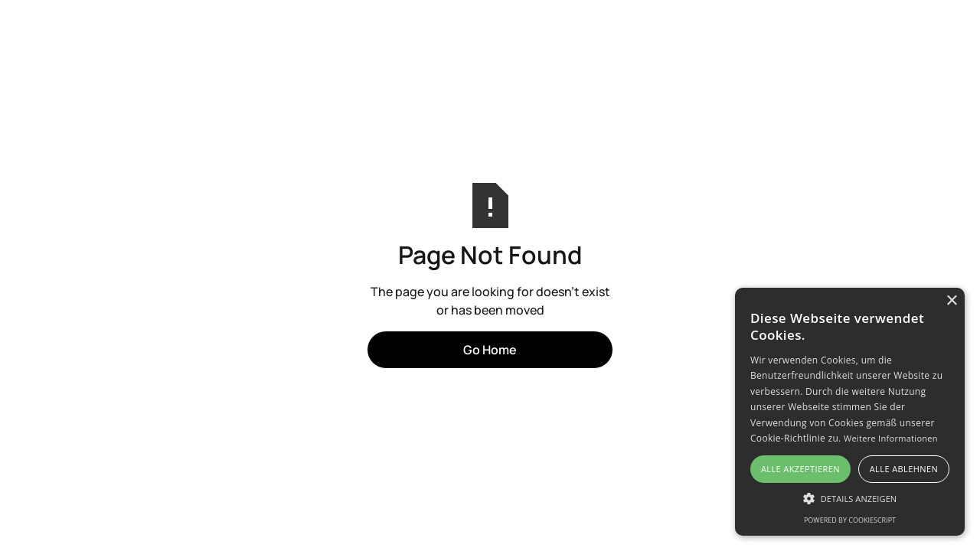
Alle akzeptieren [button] (800, 469)
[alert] (850, 412)
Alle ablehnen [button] (904, 469)
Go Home (490, 350)
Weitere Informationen (891, 438)
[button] (850, 498)
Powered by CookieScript (850, 520)
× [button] (951, 301)
